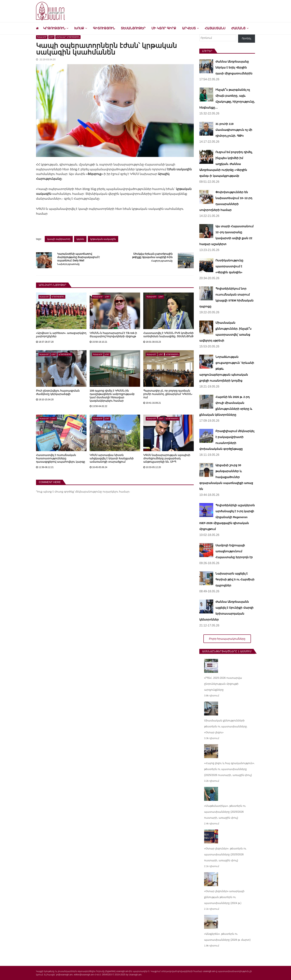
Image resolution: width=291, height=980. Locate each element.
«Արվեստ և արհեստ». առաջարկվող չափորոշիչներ (61, 335)
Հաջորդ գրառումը (162, 261)
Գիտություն (104, 28)
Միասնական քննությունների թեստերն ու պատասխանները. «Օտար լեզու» (226, 726)
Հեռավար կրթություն (68, 37)
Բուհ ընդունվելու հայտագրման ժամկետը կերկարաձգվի (58, 392)
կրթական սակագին (103, 239)
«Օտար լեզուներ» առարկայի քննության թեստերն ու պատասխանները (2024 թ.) (224, 897)
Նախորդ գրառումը (68, 264)
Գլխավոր (42, 37)
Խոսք (79, 28)
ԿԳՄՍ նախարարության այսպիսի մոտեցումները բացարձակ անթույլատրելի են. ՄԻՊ (167, 458)
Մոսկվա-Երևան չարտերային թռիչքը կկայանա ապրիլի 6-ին (152, 256)
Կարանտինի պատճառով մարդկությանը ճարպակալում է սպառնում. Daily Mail (78, 257)
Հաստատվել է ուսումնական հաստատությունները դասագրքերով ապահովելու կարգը (61, 458)
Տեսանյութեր (133, 28)
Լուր (51, 37)
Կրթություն (54, 28)
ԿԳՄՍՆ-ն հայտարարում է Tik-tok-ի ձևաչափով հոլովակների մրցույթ (113, 335)
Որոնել (246, 38)
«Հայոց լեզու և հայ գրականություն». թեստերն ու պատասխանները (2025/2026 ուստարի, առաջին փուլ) (229, 769)
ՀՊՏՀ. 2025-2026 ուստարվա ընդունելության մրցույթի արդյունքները (223, 684)
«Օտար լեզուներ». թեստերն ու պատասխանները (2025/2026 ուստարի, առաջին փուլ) (225, 854)
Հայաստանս (215, 28)
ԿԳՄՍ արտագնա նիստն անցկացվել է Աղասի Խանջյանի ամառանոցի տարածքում (112, 458)
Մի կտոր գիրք (164, 28)
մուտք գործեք (64, 492)
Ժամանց (238, 28)
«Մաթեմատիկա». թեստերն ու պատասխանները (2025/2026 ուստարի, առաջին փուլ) (225, 812)
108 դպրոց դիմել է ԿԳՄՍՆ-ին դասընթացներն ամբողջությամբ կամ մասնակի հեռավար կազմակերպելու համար (112, 396)
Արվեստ (189, 28)
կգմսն (80, 239)
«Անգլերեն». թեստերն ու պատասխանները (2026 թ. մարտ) (227, 937)
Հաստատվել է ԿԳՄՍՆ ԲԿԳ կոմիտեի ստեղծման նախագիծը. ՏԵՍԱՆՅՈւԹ (168, 335)
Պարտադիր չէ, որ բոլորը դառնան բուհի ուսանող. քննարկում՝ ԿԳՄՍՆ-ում (168, 394)
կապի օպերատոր (59, 239)
